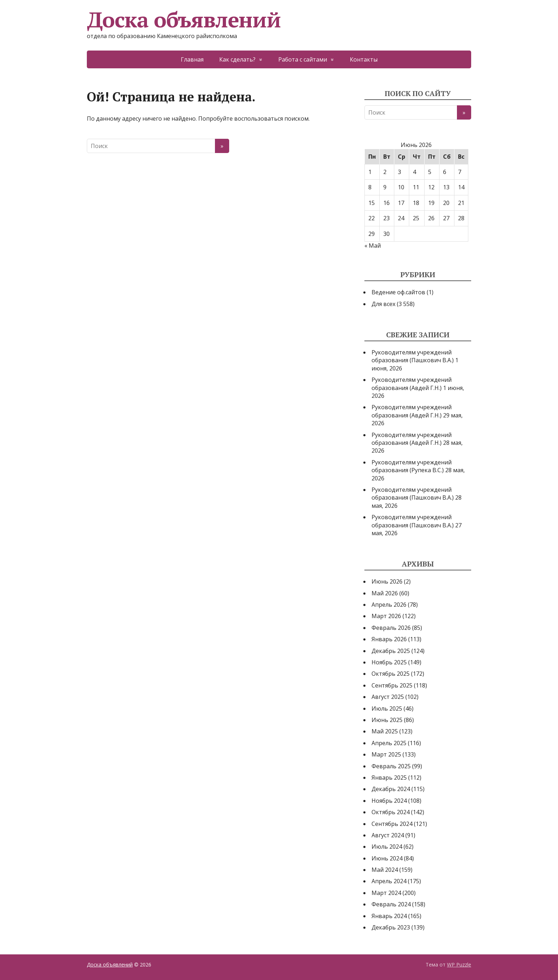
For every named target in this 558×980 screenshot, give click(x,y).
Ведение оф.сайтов (398, 292)
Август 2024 (388, 835)
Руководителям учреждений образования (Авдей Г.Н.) (412, 384)
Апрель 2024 (389, 881)
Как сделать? (237, 59)
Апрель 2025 (389, 743)
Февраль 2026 (391, 628)
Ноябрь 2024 (389, 801)
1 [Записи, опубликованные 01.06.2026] (370, 172)
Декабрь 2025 (391, 651)
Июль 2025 (387, 708)
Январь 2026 (389, 639)
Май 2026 (385, 593)
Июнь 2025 (387, 720)
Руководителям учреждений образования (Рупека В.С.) (412, 466)
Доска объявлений (184, 20)
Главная (192, 59)
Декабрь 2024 (391, 789)
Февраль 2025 (391, 766)
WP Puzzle (459, 965)
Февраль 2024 (391, 904)
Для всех (383, 304)
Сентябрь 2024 (392, 824)
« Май (373, 246)
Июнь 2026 (387, 581)
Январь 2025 (389, 778)
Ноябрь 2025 (389, 662)
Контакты (364, 59)
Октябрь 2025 (391, 674)
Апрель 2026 (389, 605)
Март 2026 (386, 616)
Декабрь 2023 (391, 927)
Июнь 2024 (387, 858)
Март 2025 (386, 754)
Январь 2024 (389, 916)
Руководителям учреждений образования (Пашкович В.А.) (413, 356)
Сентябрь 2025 (392, 685)
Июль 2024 (387, 847)
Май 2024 (385, 870)
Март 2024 (386, 893)
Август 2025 (388, 697)
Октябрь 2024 (391, 812)
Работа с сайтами (303, 59)
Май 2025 (385, 731)
